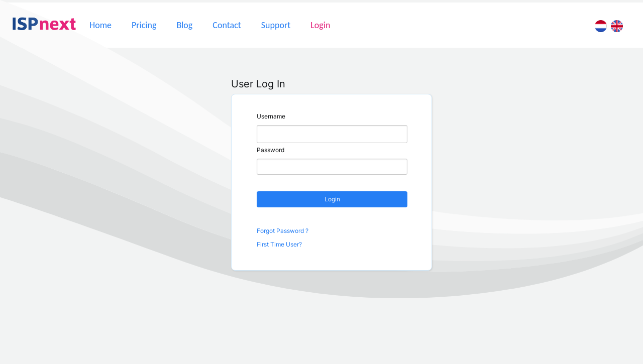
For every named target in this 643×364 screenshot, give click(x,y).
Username (271, 116)
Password (271, 150)
